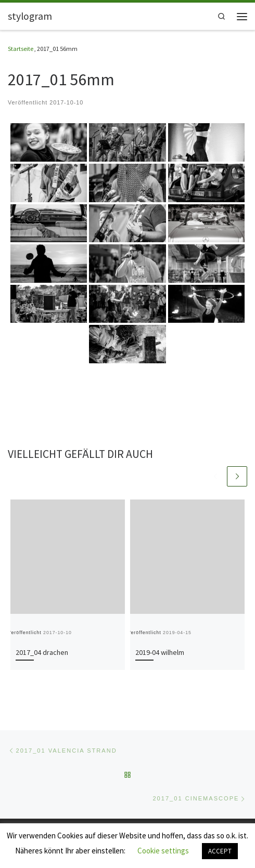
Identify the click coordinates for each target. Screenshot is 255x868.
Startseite (21, 49)
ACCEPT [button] (220, 851)
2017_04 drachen (42, 652)
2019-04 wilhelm (160, 652)
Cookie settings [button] (163, 851)
